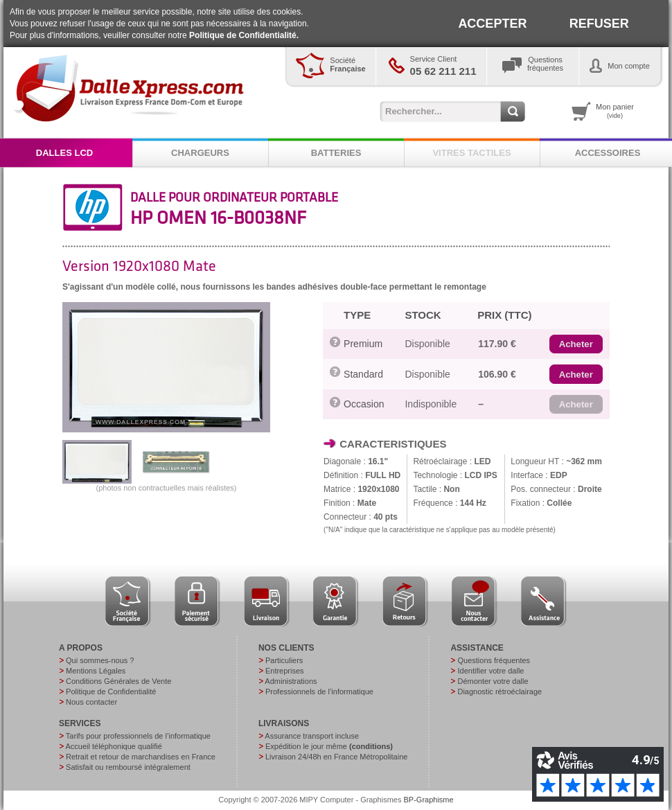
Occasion (364, 404)
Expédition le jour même (329, 746)
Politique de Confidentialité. (244, 35)
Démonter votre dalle (493, 681)
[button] (576, 344)
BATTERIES (336, 153)
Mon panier (615, 111)
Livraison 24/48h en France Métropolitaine (336, 757)
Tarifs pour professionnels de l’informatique (138, 736)
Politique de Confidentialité (111, 692)
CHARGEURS (200, 153)
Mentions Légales (96, 671)
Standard (363, 374)
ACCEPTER (492, 24)
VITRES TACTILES (471, 153)
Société (347, 64)
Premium (363, 344)
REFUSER (599, 24)
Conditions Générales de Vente (118, 681)
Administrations (291, 681)
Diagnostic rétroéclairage (499, 692)
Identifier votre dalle (490, 671)
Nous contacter (91, 702)
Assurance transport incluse (312, 736)
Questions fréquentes (494, 660)
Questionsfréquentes (545, 64)
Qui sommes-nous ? (100, 660)
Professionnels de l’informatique (319, 692)
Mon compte (629, 66)
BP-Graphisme (429, 800)
